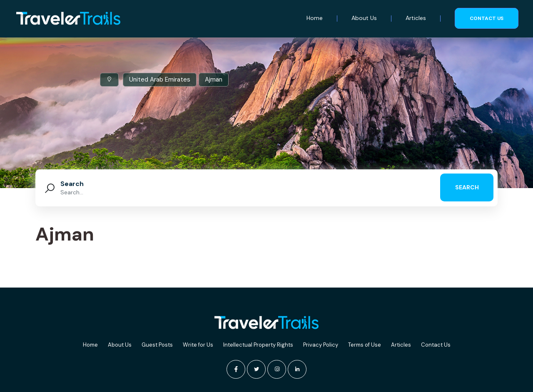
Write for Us (198, 345)
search (467, 187)
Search (72, 184)
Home (315, 18)
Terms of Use (365, 345)
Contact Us (436, 345)
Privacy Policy (321, 345)
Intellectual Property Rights (258, 345)
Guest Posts (157, 345)
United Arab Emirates (160, 79)
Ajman (214, 79)
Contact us (487, 18)
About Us (364, 18)
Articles (416, 18)
